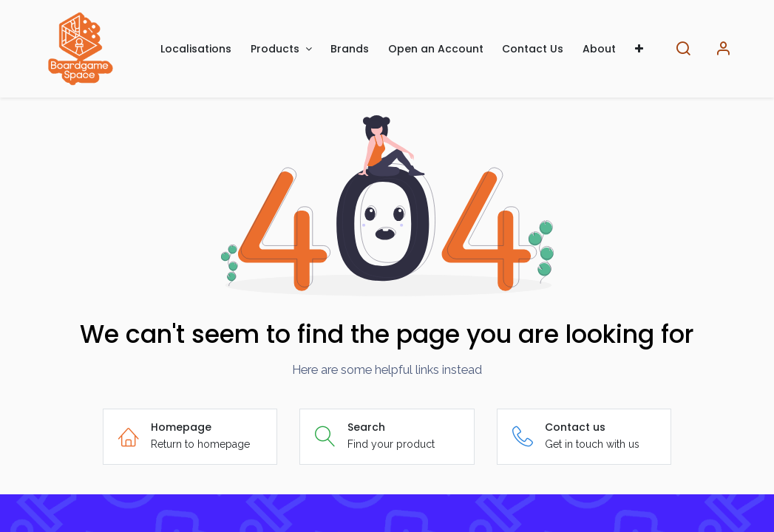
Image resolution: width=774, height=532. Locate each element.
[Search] (683, 49)
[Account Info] (723, 49)
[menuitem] (197, 49)
